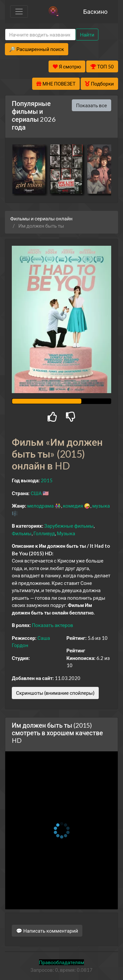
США (36, 493)
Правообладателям (62, 962)
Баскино (95, 11)
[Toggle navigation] (19, 12)
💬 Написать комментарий (47, 931)
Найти (87, 35)
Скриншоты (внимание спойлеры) (55, 693)
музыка (101, 506)
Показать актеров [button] (52, 625)
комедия (73, 506)
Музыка (66, 533)
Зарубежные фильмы (69, 526)
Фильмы (22, 533)
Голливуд (44, 533)
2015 (47, 480)
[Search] (40, 35)
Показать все (92, 105)
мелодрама (41, 506)
